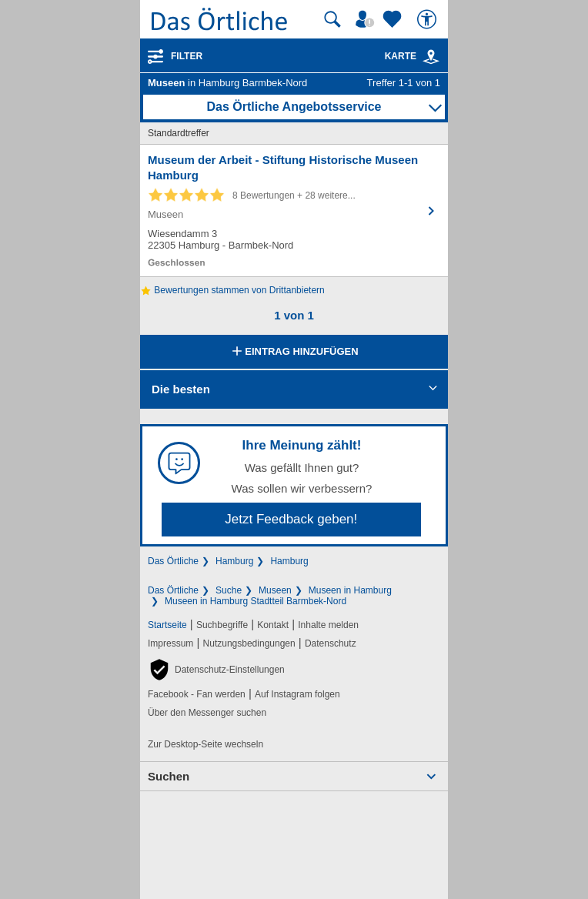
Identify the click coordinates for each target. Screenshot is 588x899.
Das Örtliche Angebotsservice (294, 107)
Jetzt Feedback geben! (291, 519)
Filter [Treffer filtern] (187, 56)
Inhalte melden (328, 625)
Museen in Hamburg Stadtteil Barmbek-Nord (256, 601)
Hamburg (234, 561)
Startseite (167, 625)
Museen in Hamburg (350, 590)
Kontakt (273, 625)
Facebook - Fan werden (197, 694)
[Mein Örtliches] (367, 19)
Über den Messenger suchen (207, 713)
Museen (275, 590)
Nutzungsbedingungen (249, 643)
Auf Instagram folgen (297, 694)
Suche (229, 590)
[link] (431, 57)
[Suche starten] (332, 19)
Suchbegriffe (222, 625)
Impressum (170, 643)
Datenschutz (331, 643)
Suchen (169, 776)
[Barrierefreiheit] (429, 19)
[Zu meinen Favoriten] (394, 19)
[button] (216, 670)
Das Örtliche (173, 561)
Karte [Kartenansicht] (413, 56)
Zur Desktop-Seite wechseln (205, 744)
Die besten (181, 389)
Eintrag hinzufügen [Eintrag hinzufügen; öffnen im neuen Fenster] (294, 353)
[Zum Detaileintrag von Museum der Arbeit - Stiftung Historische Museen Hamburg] (294, 211)
